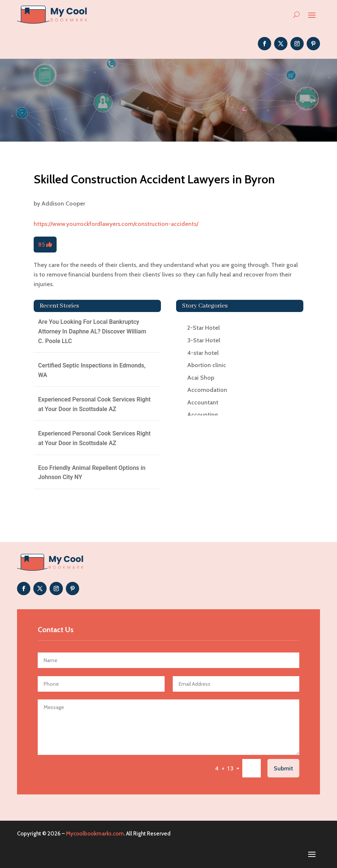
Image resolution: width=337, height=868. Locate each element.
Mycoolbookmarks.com (95, 834)
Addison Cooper (63, 204)
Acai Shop (201, 378)
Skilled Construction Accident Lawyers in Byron (154, 179)
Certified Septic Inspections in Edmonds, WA (92, 370)
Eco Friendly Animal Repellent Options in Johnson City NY (92, 473)
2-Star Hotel (203, 328)
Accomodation (207, 390)
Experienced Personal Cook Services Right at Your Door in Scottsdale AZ (94, 404)
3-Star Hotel (204, 340)
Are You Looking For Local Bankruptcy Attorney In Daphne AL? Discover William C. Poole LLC (92, 331)
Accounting (203, 415)
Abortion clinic (207, 365)
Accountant (203, 402)
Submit (283, 768)
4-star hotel (203, 353)
